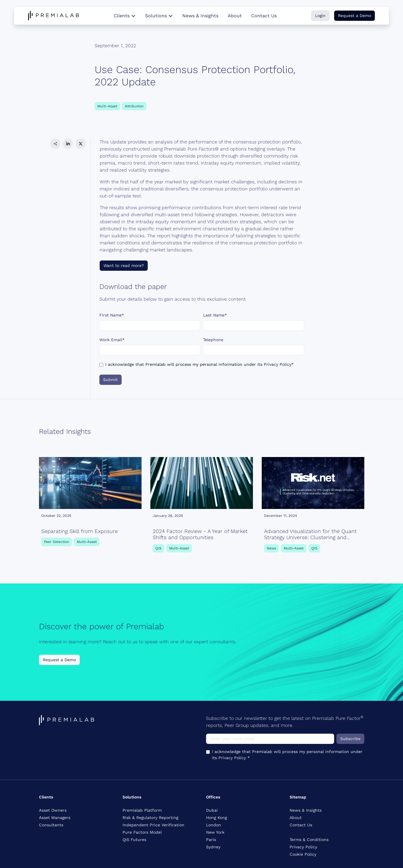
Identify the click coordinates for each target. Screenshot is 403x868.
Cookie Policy (303, 854)
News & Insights (200, 16)
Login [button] (320, 16)
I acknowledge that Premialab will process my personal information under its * (199, 364)
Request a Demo (59, 660)
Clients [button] (125, 16)
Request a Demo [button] (354, 16)
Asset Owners (53, 810)
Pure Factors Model (142, 832)
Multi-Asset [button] (107, 106)
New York (215, 832)
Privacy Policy (278, 364)
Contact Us (264, 16)
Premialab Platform (142, 810)
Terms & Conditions (309, 840)
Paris (211, 840)
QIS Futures (134, 840)
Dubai (212, 810)
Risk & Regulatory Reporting (150, 818)
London (214, 825)
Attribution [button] (134, 106)
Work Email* (112, 340)
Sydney (213, 847)
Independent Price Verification (153, 825)
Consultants (51, 825)
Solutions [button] (159, 16)
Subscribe (350, 739)
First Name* (112, 315)
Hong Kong (216, 818)
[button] (55, 144)
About (235, 16)
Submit (110, 380)
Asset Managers (55, 818)
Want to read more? (124, 265)
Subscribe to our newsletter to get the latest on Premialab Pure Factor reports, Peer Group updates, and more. (285, 721)
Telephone (213, 340)
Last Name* (215, 315)
